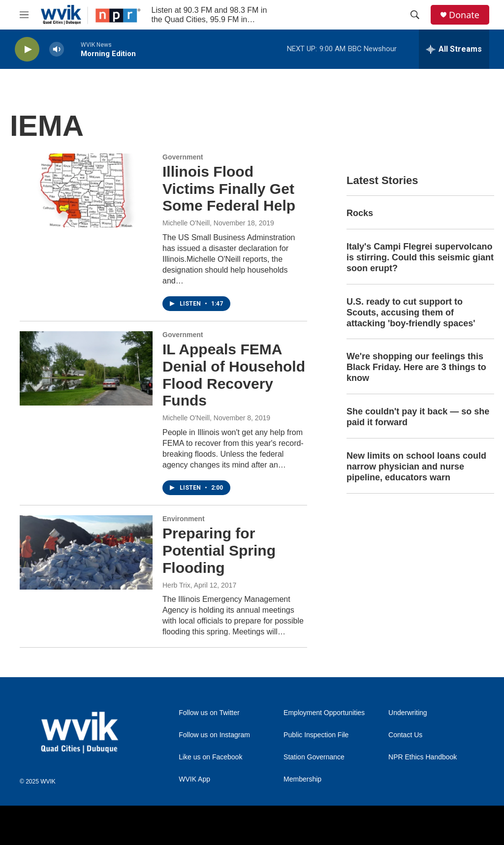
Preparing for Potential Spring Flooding (219, 550)
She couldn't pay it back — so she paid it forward (418, 417)
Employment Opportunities (324, 713)
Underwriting (408, 713)
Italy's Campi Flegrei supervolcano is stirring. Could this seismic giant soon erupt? (420, 257)
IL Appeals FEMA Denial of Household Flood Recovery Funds (234, 375)
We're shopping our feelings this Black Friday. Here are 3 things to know (416, 367)
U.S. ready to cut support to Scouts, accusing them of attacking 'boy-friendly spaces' (411, 313)
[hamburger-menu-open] (24, 15)
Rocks (360, 213)
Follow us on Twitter (209, 713)
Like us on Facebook (210, 757)
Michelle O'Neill (186, 223)
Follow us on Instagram (214, 735)
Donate (464, 15)
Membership (302, 779)
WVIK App (194, 779)
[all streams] (454, 49)
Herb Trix (176, 585)
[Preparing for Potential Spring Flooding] (86, 552)
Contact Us (405, 735)
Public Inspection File (316, 735)
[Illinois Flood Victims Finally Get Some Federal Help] (86, 190)
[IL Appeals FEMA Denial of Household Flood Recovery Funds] (86, 368)
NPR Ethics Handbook (423, 757)
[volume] (57, 49)
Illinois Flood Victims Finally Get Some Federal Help (229, 189)
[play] (27, 49)
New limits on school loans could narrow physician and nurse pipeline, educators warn (416, 467)
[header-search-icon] (415, 15)
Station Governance (314, 757)
